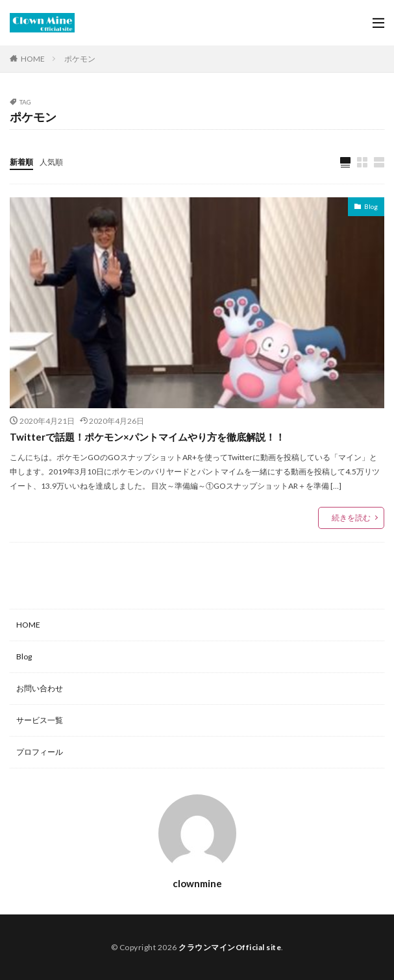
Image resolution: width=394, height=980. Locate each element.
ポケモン (80, 59)
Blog (371, 206)
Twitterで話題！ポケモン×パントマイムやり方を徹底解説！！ (147, 437)
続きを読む (351, 518)
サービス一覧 (40, 720)
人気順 (51, 162)
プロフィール (40, 752)
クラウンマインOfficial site (230, 947)
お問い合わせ (40, 688)
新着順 (21, 162)
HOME (33, 58)
